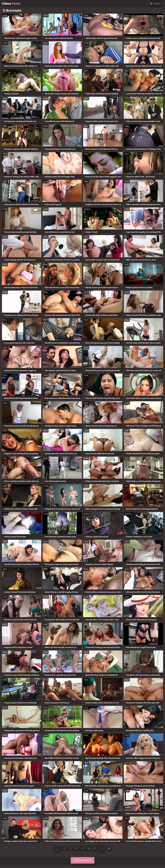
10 (114, 851)
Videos (16, 5)
